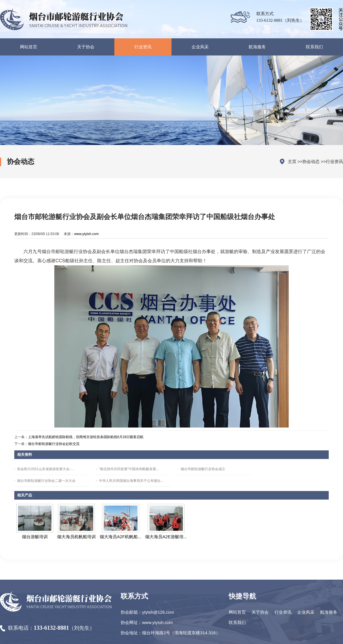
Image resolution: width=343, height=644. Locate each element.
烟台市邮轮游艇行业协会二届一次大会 (46, 481)
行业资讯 (334, 161)
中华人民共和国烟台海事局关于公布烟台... (131, 481)
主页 (292, 161)
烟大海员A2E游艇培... (166, 537)
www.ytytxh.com (86, 234)
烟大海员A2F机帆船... (120, 537)
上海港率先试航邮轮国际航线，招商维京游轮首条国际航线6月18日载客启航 (86, 437)
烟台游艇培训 (35, 537)
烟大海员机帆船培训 (76, 537)
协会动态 (311, 161)
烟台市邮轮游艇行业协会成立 (203, 469)
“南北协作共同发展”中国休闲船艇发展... (129, 469)
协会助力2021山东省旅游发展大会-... (45, 469)
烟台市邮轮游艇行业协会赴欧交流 (54, 444)
